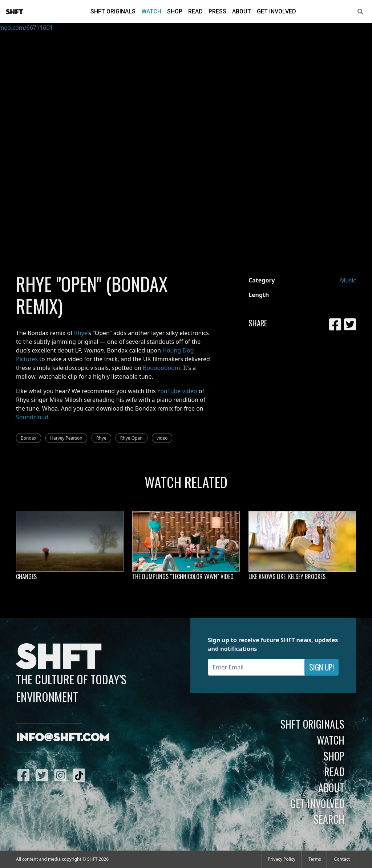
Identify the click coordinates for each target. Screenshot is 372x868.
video (162, 438)
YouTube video (177, 391)
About (242, 11)
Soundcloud (32, 417)
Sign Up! (322, 667)
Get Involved (276, 11)
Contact (342, 859)
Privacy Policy (282, 859)
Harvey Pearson (66, 438)
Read (195, 11)
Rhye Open (132, 438)
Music (348, 280)
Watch (151, 11)
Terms (315, 859)
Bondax (29, 438)
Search (329, 819)
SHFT (15, 12)
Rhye (81, 333)
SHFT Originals (113, 11)
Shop (175, 11)
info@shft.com (63, 738)
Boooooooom (161, 368)
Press (217, 11)
